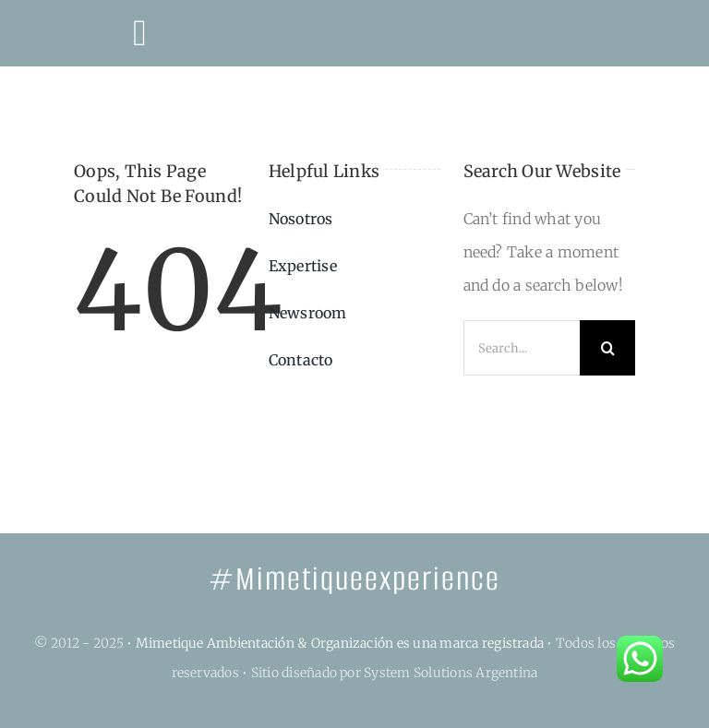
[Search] (607, 348)
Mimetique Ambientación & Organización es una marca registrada (340, 643)
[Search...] (522, 348)
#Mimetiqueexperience (354, 579)
